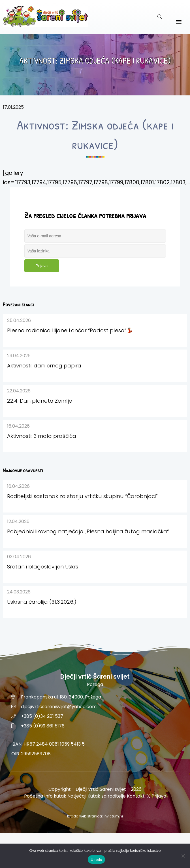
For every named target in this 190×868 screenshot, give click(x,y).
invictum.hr (113, 816)
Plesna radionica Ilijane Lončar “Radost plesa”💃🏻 (70, 330)
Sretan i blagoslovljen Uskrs (43, 567)
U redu (96, 860)
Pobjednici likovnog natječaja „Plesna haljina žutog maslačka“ (88, 531)
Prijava (42, 266)
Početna (34, 796)
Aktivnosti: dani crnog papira (44, 366)
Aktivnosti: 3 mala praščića (42, 436)
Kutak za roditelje (107, 796)
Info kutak (55, 796)
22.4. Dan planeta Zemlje (40, 401)
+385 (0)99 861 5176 (43, 726)
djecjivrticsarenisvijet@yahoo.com (59, 707)
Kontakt (136, 796)
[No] (183, 856)
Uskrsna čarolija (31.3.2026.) (42, 602)
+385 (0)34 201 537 (42, 716)
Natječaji (77, 796)
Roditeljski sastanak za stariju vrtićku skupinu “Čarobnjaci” (82, 496)
